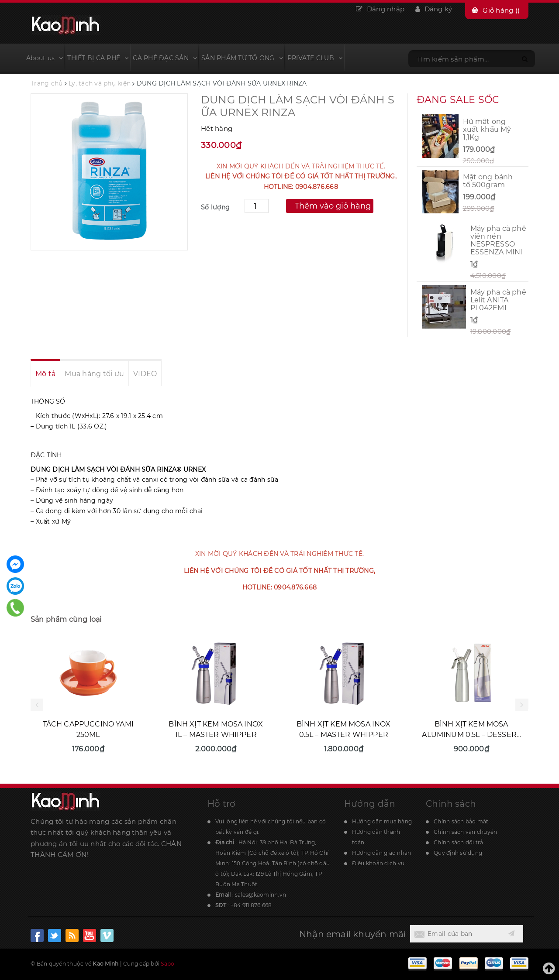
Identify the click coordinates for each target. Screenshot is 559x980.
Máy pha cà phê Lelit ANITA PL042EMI (498, 300)
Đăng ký (434, 9)
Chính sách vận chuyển (465, 832)
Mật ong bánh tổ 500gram (488, 181)
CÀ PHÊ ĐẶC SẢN (165, 58)
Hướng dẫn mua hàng (382, 821)
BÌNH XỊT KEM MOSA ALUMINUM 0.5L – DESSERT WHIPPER (471, 735)
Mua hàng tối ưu (94, 374)
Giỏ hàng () (501, 10)
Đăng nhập (380, 9)
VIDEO (145, 374)
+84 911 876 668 (251, 905)
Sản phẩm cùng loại (66, 619)
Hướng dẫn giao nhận (382, 853)
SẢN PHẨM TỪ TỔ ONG (242, 58)
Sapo (167, 964)
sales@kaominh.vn (261, 895)
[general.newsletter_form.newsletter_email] (456, 934)
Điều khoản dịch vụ (378, 863)
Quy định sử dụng (458, 853)
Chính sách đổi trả (459, 842)
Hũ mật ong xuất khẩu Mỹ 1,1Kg (487, 129)
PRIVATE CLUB (315, 58)
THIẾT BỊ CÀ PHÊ (98, 58)
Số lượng (215, 207)
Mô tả (45, 374)
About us (45, 58)
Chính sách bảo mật (461, 821)
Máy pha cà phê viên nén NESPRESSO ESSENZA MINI (498, 240)
